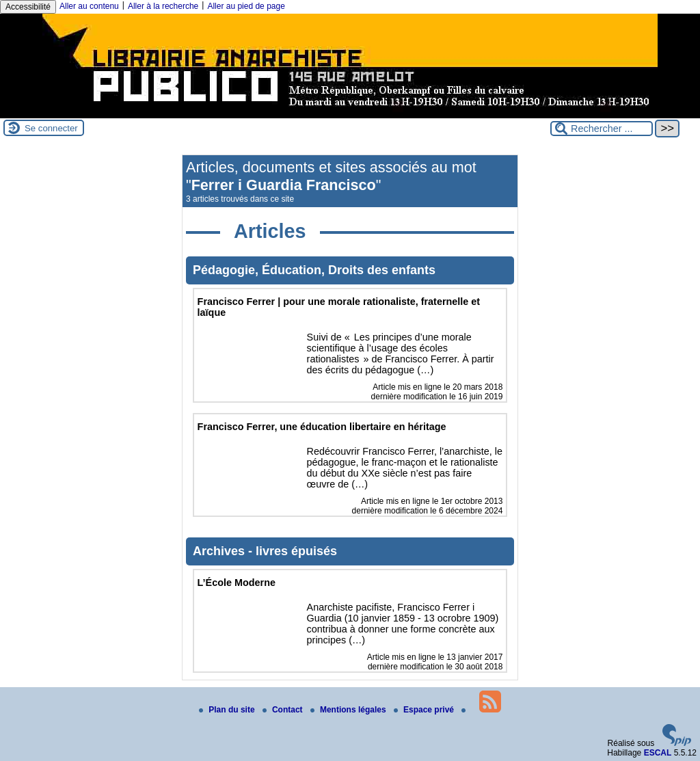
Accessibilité (28, 7)
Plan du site (228, 710)
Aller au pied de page (246, 6)
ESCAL (658, 753)
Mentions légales (349, 710)
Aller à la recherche (163, 6)
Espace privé (425, 710)
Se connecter (51, 128)
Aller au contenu (89, 6)
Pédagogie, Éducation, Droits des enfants (314, 270)
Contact (284, 710)
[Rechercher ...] (602, 129)
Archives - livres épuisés (265, 551)
